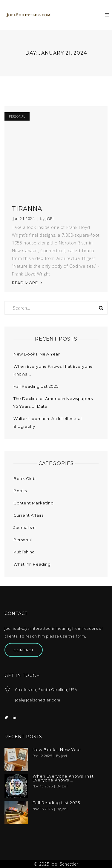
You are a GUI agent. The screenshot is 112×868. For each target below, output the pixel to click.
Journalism (25, 527)
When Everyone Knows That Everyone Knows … (63, 778)
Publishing (24, 552)
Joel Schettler (65, 864)
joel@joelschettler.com (37, 700)
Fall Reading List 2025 (36, 386)
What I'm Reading (32, 564)
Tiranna (27, 209)
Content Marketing (33, 503)
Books (20, 491)
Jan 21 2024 (24, 219)
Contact (24, 650)
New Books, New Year (37, 354)
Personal (17, 116)
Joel (50, 219)
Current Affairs (29, 515)
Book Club (24, 478)
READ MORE (25, 283)
